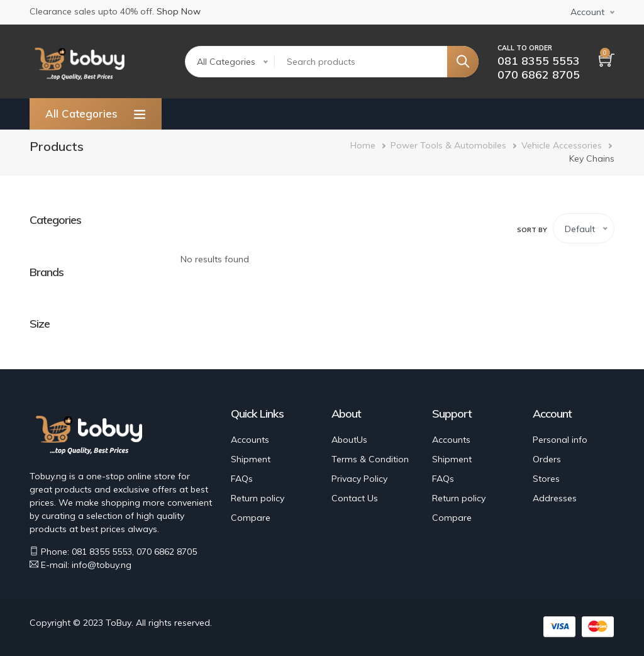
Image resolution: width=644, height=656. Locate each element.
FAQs (242, 479)
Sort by (532, 230)
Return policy (258, 498)
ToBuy (119, 623)
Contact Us (355, 498)
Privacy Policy (359, 479)
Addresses (555, 498)
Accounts (250, 440)
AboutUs (349, 440)
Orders (547, 459)
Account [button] (587, 12)
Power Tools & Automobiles (448, 145)
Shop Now (179, 11)
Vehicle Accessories (562, 145)
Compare (251, 518)
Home (363, 145)
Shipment (251, 459)
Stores (546, 479)
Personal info (560, 440)
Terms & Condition (370, 459)
